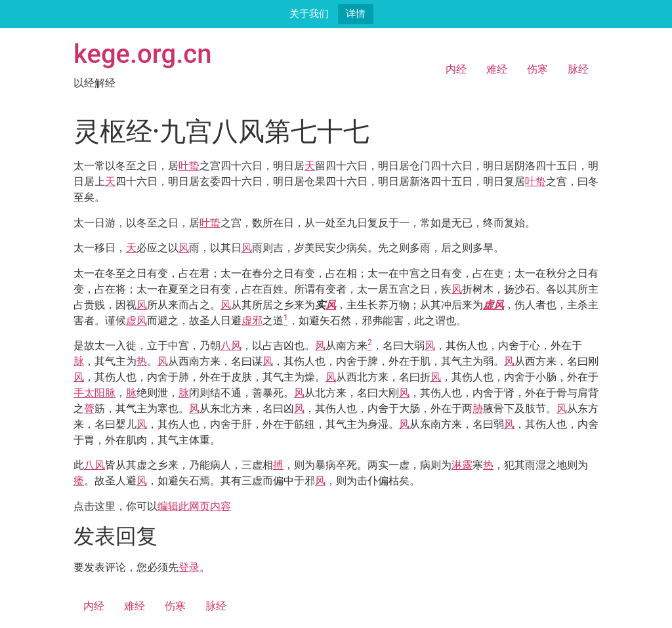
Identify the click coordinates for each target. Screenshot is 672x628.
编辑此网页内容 (194, 506)
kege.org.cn (143, 54)
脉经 (578, 69)
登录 (189, 567)
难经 (497, 69)
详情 (356, 13)
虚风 (493, 305)
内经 (456, 69)
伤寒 (537, 69)
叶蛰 (189, 166)
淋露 (462, 465)
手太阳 (89, 393)
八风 (231, 345)
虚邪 (252, 321)
